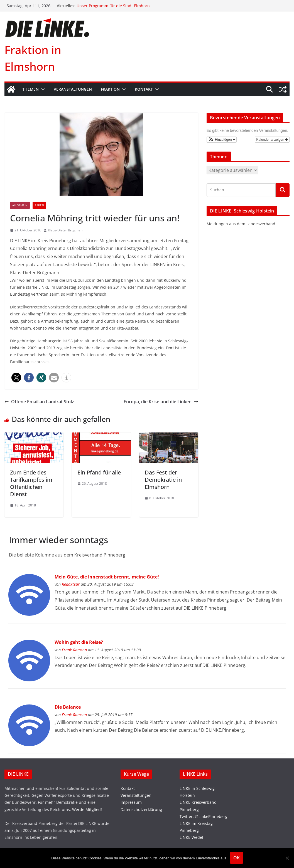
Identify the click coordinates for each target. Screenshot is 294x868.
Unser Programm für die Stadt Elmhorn (113, 6)
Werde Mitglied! (87, 809)
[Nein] (287, 858)
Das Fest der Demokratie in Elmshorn (163, 480)
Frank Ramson (74, 650)
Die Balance (68, 707)
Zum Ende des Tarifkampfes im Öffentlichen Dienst (31, 483)
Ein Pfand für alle (99, 472)
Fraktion (110, 89)
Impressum (131, 802)
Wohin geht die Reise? (79, 642)
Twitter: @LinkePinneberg (204, 816)
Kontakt (144, 89)
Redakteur (71, 584)
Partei (39, 205)
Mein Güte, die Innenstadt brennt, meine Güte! (107, 577)
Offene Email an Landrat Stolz (39, 402)
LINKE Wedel (191, 837)
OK (237, 858)
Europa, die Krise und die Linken (161, 402)
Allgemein (20, 205)
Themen (30, 89)
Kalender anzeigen (272, 140)
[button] (42, 89)
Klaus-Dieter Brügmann (66, 230)
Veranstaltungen (73, 89)
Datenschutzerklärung (141, 809)
